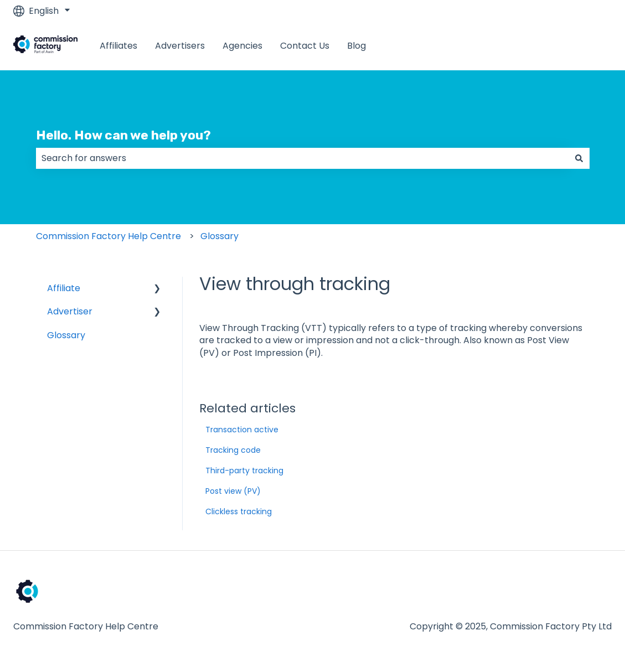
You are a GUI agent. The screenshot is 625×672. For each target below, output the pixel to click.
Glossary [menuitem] (66, 335)
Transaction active (242, 430)
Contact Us (305, 46)
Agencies (242, 46)
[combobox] (302, 158)
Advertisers (180, 46)
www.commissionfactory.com (536, 46)
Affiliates (118, 46)
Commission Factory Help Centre (109, 236)
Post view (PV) (233, 491)
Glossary (219, 236)
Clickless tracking (239, 511)
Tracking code (233, 450)
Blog (357, 46)
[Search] (579, 158)
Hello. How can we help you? (123, 135)
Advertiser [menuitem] (70, 311)
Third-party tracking (244, 471)
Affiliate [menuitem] (64, 288)
